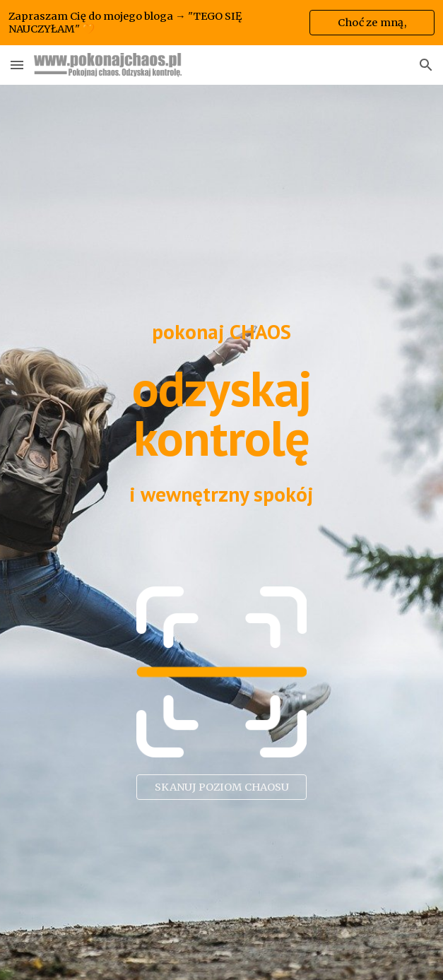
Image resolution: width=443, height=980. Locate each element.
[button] (17, 65)
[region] (221, 23)
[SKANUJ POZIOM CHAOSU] (221, 787)
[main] (221, 331)
